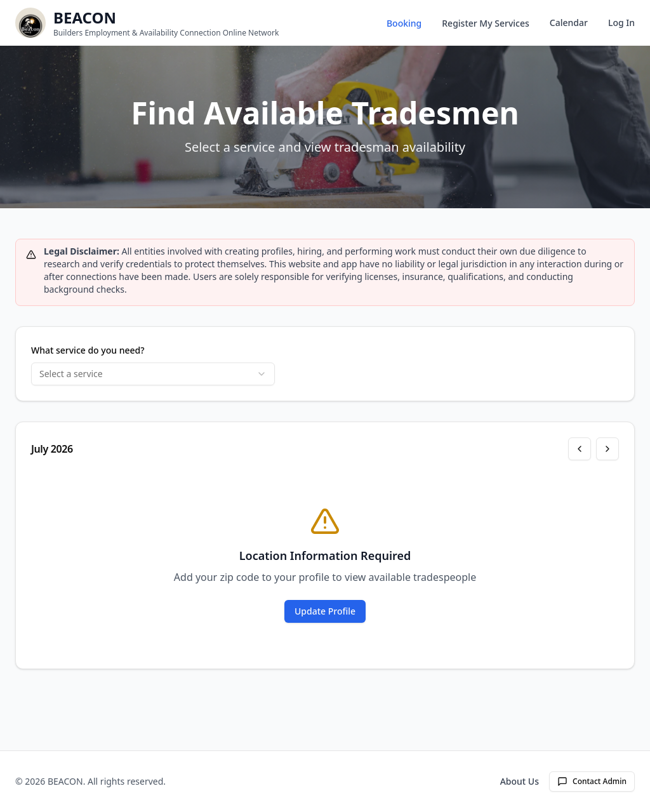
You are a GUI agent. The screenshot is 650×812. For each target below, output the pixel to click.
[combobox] (153, 374)
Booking (404, 23)
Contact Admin (592, 781)
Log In (621, 23)
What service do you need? (88, 350)
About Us (520, 781)
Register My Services (486, 23)
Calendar (569, 23)
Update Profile (325, 611)
